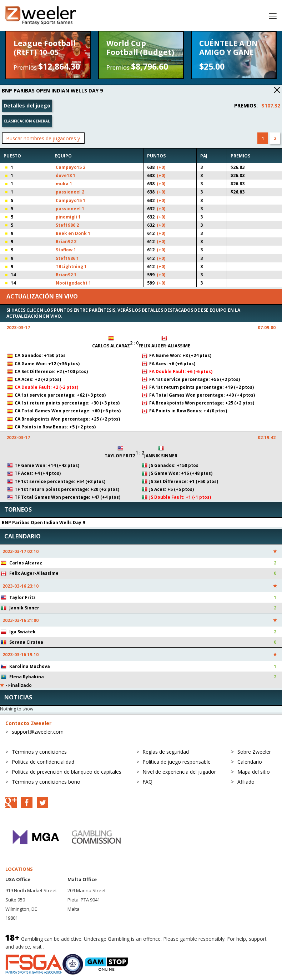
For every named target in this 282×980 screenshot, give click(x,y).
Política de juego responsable (177, 762)
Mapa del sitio (254, 772)
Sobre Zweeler (254, 752)
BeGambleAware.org (70, 947)
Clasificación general (27, 121)
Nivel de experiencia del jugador (179, 772)
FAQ (147, 782)
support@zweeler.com (38, 732)
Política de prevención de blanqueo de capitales (67, 772)
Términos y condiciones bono (46, 782)
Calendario (250, 762)
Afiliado (246, 782)
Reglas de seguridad (166, 752)
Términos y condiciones (39, 752)
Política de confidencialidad (43, 762)
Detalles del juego (27, 105)
